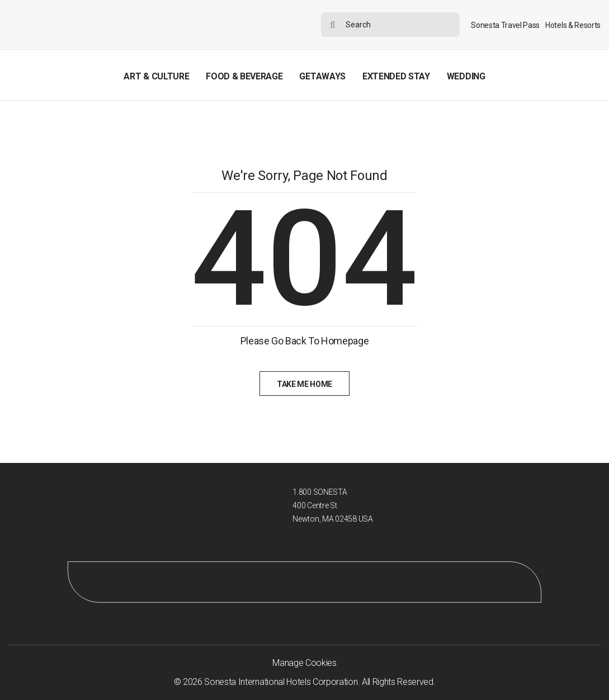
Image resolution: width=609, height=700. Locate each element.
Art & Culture (156, 76)
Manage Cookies (304, 663)
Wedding (466, 76)
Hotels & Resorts (573, 25)
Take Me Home (304, 384)
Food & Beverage (244, 76)
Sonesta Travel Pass (505, 25)
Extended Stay (396, 76)
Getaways (322, 76)
